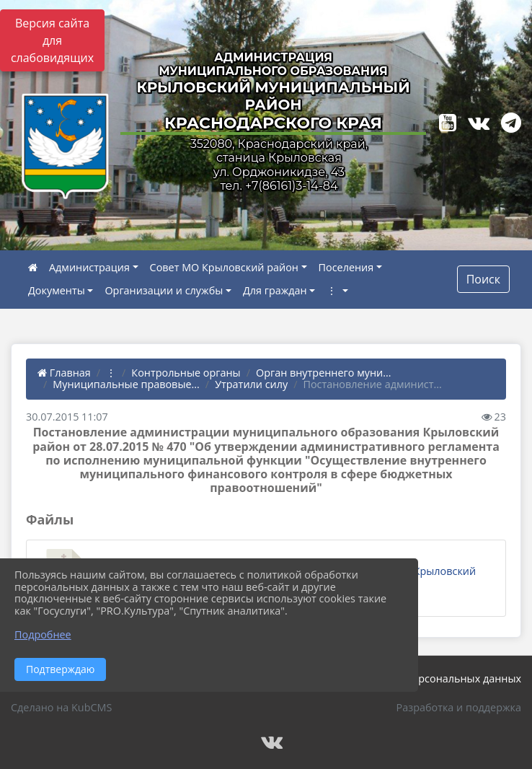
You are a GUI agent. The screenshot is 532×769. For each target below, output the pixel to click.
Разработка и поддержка (459, 707)
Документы (57, 290)
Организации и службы (164, 290)
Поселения (346, 267)
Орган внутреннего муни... (324, 373)
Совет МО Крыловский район (224, 267)
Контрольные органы (186, 373)
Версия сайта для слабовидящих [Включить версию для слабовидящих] (52, 40)
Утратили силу (251, 384)
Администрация (89, 267)
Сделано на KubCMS (61, 707)
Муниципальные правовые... (126, 384)
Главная (64, 373)
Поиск (483, 279)
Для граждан (275, 290)
